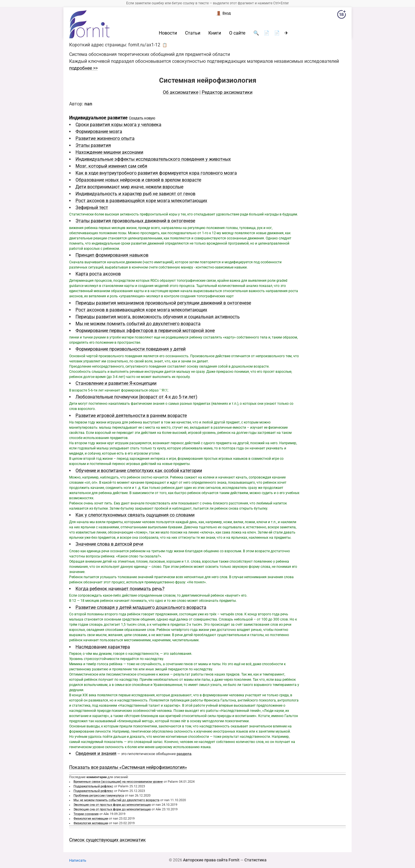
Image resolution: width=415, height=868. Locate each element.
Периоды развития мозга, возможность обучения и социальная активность (158, 317)
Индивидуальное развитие (98, 118)
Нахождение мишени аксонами (109, 152)
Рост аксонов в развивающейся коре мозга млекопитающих (141, 201)
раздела (184, 754)
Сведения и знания (96, 753)
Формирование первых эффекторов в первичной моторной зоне (145, 331)
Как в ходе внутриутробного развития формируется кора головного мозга (156, 173)
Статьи (193, 33)
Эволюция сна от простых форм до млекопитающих (112, 805)
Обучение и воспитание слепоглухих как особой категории (139, 471)
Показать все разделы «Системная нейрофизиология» (128, 767)
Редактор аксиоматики (227, 92)
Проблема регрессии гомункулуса (99, 796)
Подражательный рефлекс (93, 786)
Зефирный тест (92, 208)
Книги (215, 33)
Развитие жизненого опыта (105, 138)
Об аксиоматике (181, 92)
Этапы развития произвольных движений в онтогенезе (135, 221)
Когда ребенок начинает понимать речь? (120, 589)
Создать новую (142, 118)
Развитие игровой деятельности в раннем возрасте (131, 416)
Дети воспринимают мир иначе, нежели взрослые (129, 187)
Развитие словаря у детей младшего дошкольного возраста (141, 607)
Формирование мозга (99, 132)
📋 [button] (165, 45)
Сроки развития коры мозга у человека (118, 125)
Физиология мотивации (91, 819)
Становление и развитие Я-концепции (116, 383)
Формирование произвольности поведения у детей (131, 349)
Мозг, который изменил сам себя (111, 166)
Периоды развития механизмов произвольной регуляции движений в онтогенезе (163, 303)
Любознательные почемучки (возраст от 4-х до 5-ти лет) (136, 397)
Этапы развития (93, 145)
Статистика (255, 860)
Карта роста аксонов (98, 274)
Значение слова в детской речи (109, 544)
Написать (78, 860)
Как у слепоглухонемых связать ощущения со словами (135, 515)
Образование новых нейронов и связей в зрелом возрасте (138, 180)
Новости (168, 33)
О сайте (237, 33)
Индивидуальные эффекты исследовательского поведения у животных (153, 159)
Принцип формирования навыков (112, 255)
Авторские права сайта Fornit (211, 860)
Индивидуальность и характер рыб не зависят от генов (135, 194)
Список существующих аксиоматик (107, 840)
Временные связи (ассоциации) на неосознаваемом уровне (118, 782)
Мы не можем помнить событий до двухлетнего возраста (138, 324)
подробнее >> (83, 68)
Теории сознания (86, 814)
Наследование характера (103, 647)
